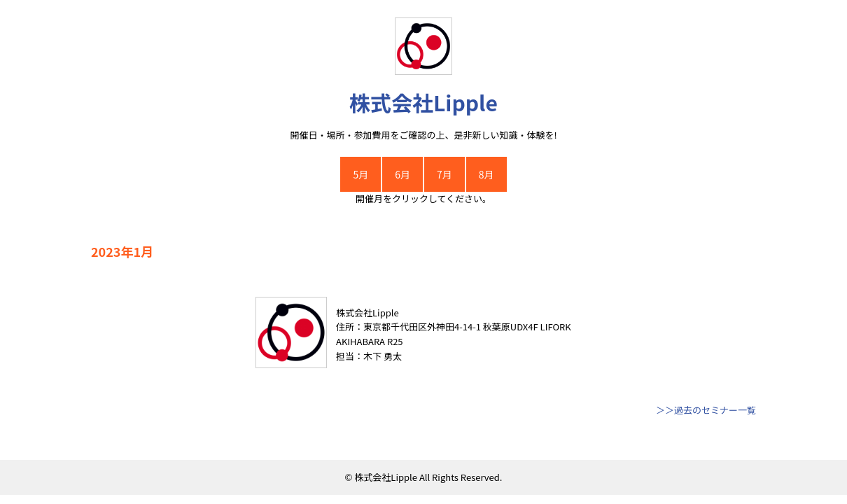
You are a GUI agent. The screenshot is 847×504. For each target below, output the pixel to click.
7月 (444, 174)
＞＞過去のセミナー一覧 (706, 410)
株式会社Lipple (423, 102)
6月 (402, 174)
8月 (486, 174)
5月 (360, 174)
